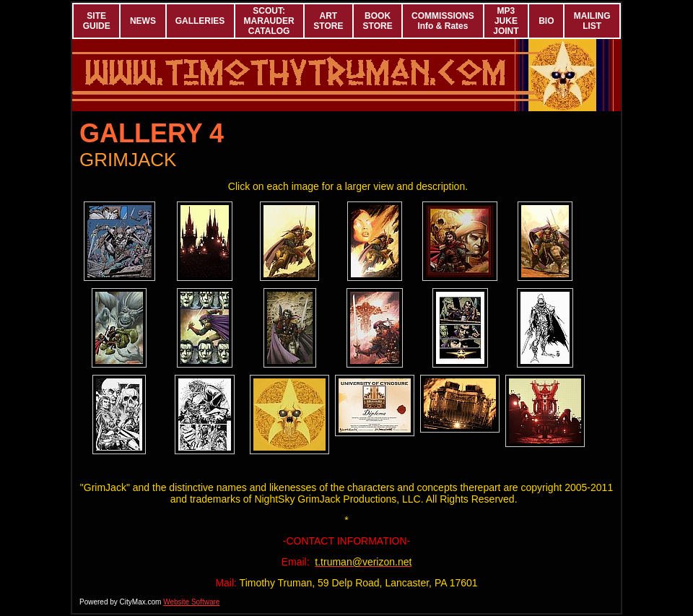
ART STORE (328, 21)
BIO (546, 21)
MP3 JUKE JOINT (506, 21)
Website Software (191, 602)
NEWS (143, 21)
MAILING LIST (592, 21)
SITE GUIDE (97, 21)
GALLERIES (200, 21)
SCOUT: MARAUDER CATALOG (269, 21)
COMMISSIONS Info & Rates (443, 21)
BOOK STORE (378, 21)
